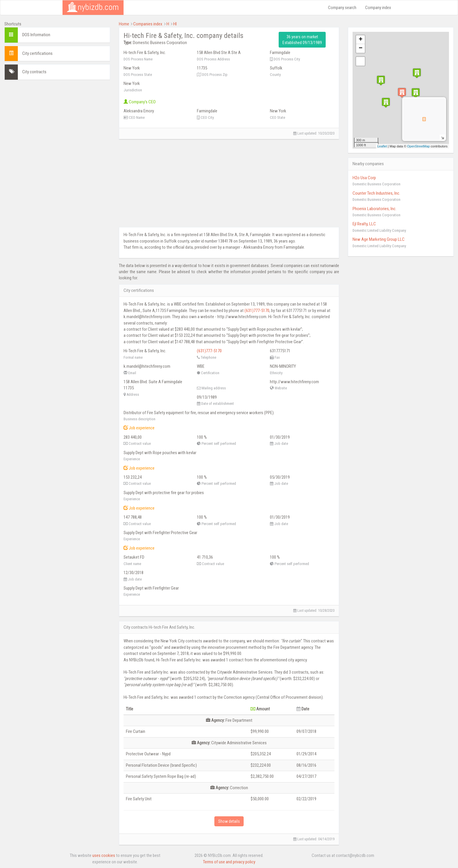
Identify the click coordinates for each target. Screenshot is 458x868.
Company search (342, 8)
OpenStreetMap (419, 146)
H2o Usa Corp (364, 178)
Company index (378, 8)
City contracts (34, 72)
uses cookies (104, 855)
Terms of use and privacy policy (229, 862)
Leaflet (382, 146)
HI (175, 24)
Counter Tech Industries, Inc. (376, 193)
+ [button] (361, 40)
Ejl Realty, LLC (364, 224)
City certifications (37, 53)
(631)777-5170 (257, 311)
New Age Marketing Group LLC (379, 239)
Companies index (148, 24)
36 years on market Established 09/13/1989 (302, 40)
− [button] (361, 48)
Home (124, 24)
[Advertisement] (57, 125)
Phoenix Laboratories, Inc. (374, 209)
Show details (229, 821)
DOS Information (36, 35)
